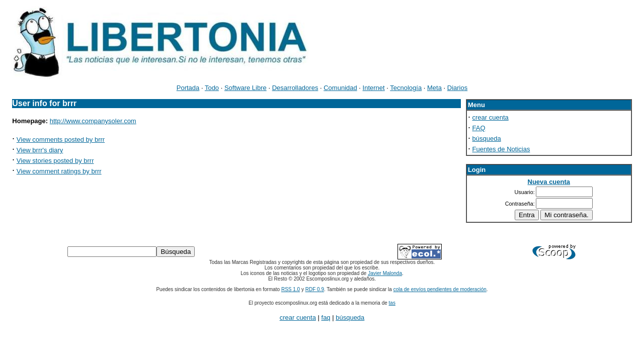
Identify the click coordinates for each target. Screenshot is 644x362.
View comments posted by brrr (61, 140)
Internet (374, 88)
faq (326, 318)
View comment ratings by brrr (59, 171)
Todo (212, 88)
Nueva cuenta (549, 182)
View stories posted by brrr (55, 161)
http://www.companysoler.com (93, 121)
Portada (188, 88)
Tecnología (406, 88)
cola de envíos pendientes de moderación (440, 289)
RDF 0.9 (315, 289)
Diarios (457, 88)
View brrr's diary (40, 150)
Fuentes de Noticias (501, 149)
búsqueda (487, 139)
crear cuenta (491, 117)
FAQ (479, 128)
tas (392, 303)
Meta (434, 88)
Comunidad (340, 88)
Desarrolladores (295, 88)
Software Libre (246, 88)
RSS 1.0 (291, 289)
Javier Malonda (385, 273)
